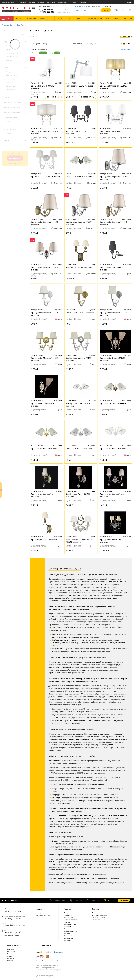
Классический (12, 75)
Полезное (10, 958)
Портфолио (11, 952)
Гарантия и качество (99, 917)
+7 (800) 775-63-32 (55, 10)
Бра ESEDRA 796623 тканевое (44, 449)
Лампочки (67, 927)
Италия (10, 145)
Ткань (43, 53)
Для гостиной (68, 938)
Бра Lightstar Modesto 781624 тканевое (79, 359)
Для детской (68, 936)
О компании (13, 945)
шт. (107, 900)
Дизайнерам (63, 2)
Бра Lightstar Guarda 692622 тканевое (113, 359)
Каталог (7, 19)
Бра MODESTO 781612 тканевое (80, 313)
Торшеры (10, 60)
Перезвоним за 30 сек (82, 7)
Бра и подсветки (69, 917)
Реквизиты (11, 954)
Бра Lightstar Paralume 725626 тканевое (45, 132)
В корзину (53, 97)
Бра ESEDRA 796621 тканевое (113, 403)
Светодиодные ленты (71, 929)
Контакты (83, 2)
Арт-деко (10, 72)
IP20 (9, 121)
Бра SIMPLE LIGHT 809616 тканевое (43, 87)
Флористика (11, 90)
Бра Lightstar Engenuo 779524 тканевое (44, 269)
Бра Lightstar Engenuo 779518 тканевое (113, 223)
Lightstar (10, 133)
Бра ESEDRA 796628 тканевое (79, 177)
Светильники (12, 57)
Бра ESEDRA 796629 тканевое (79, 449)
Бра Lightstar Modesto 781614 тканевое (113, 314)
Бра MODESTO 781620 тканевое (45, 177)
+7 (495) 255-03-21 (55, 12)
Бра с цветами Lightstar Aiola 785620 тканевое (79, 541)
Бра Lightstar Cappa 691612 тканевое (43, 495)
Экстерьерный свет (70, 924)
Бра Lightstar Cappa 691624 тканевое (112, 495)
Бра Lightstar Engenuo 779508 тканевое (44, 223)
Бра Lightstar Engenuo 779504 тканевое (113, 178)
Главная (5, 25)
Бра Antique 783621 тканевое (79, 267)
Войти (130, 2)
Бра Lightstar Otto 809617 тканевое (111, 269)
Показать (15, 158)
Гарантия (22, 2)
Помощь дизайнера (99, 920)
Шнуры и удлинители (71, 931)
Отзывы (41, 2)
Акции (39, 909)
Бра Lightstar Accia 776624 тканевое (112, 541)
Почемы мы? (12, 949)
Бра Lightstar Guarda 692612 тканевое (44, 405)
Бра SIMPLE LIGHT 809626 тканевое (111, 132)
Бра (19, 25)
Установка (51, 2)
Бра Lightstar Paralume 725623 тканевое (114, 87)
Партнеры (11, 961)
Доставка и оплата (9, 2)
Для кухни (67, 933)
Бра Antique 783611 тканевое (44, 539)
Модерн (10, 79)
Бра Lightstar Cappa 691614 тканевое (78, 495)
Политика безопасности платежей (47, 961)
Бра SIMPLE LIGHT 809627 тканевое (77, 132)
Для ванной (68, 940)
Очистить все (125, 49)
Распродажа (40, 913)
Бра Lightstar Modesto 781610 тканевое (44, 314)
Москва (52, 7)
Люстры (10, 49)
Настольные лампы (14, 53)
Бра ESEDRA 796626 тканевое (113, 449)
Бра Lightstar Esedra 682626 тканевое (78, 405)
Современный (12, 86)
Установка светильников (100, 915)
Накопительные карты (43, 915)
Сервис (95, 909)
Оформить (124, 900)
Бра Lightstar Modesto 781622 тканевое (44, 359)
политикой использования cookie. (48, 971)
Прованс (10, 83)
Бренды (73, 2)
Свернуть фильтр (40, 44)
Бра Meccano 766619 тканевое (79, 86)
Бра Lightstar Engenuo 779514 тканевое (79, 223)
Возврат (32, 2)
